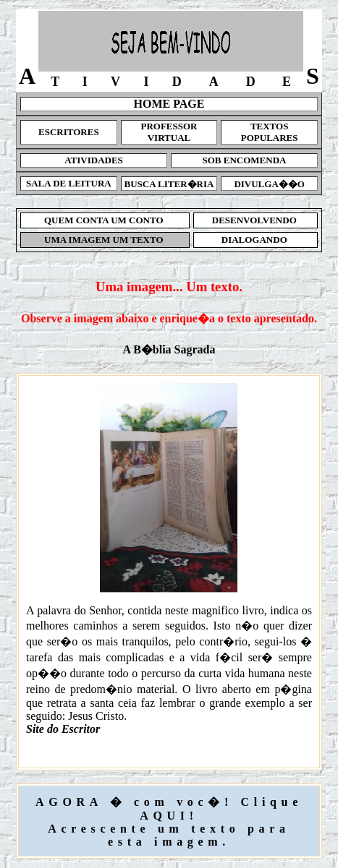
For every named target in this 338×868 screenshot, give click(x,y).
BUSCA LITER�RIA (169, 184)
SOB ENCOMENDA (245, 160)
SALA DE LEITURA (69, 183)
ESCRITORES (69, 132)
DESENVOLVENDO (256, 220)
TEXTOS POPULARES (270, 132)
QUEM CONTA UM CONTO (105, 220)
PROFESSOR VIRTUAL (169, 132)
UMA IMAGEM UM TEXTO (105, 240)
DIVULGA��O (269, 184)
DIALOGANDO (256, 240)
